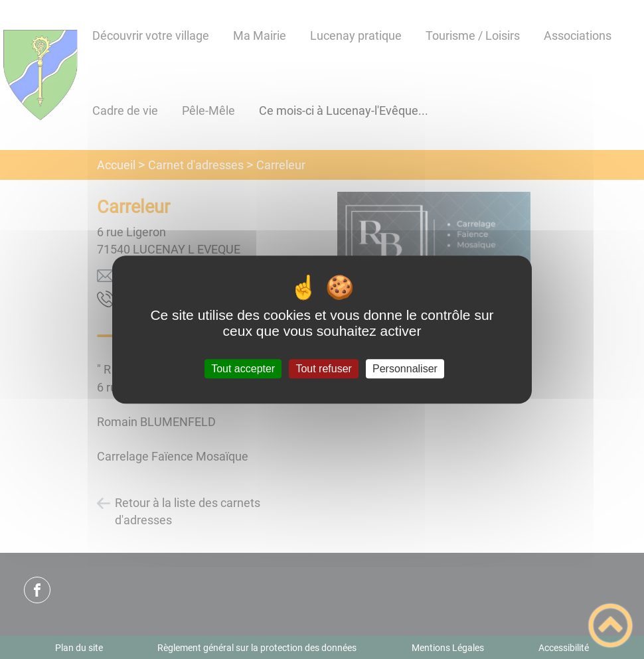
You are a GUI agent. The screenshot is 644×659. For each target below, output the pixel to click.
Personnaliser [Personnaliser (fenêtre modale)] (405, 369)
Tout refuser (323, 369)
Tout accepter (243, 369)
